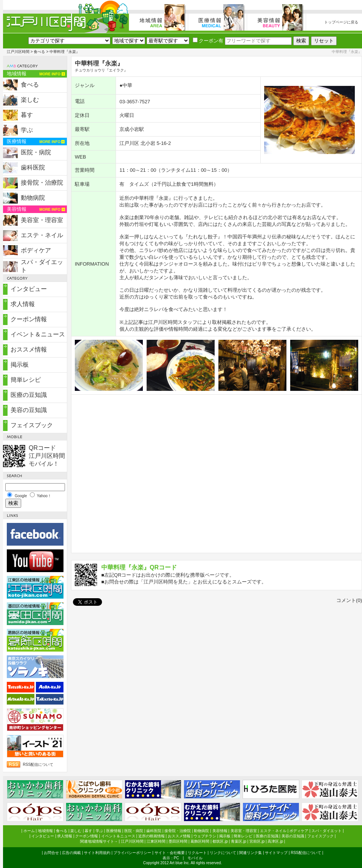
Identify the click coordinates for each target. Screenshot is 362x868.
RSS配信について (38, 765)
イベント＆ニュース (38, 334)
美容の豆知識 (29, 410)
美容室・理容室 (42, 220)
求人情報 (23, 304)
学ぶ (27, 130)
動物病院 (33, 198)
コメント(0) (349, 600)
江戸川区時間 (18, 52)
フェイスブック (32, 425)
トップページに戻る (341, 22)
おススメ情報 (29, 349)
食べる (39, 52)
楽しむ (30, 100)
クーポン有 (208, 41)
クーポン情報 (29, 319)
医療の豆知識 (29, 395)
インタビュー (29, 289)
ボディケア (36, 250)
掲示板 (20, 365)
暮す (27, 115)
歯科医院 (33, 167)
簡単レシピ (26, 380)
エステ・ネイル (42, 235)
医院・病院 (36, 152)
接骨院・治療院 (42, 183)
